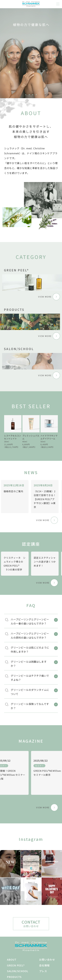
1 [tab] (26, 95)
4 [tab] (36, 95)
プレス (43, 971)
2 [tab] (29, 95)
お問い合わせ (47, 960)
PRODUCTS (14, 977)
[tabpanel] (31, 53)
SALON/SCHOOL (18, 971)
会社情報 (44, 965)
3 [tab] (33, 95)
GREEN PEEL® (16, 965)
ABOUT (12, 960)
